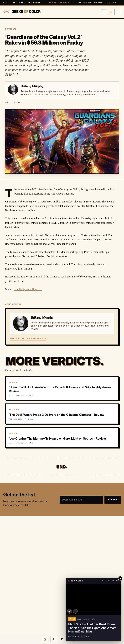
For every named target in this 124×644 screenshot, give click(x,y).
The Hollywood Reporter (28, 289)
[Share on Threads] (62, 639)
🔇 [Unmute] (70, 611)
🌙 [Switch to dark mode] (110, 12)
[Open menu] (118, 12)
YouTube (111, 3)
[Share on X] (54, 639)
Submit (113, 500)
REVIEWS (11, 29)
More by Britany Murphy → (28, 339)
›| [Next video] (75, 611)
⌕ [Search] (103, 12)
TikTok (98, 3)
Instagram (84, 3)
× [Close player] (120, 578)
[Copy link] (45, 639)
